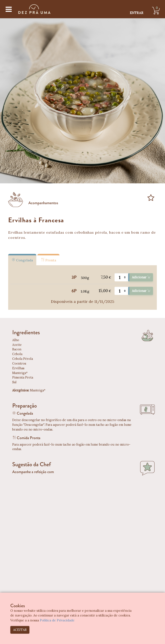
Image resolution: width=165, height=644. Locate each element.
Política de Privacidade (57, 620)
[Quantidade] (121, 277)
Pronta (48, 260)
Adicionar (141, 277)
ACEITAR (20, 630)
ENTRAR (137, 13)
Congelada (22, 260)
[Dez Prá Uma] (34, 9)
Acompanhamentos (43, 203)
